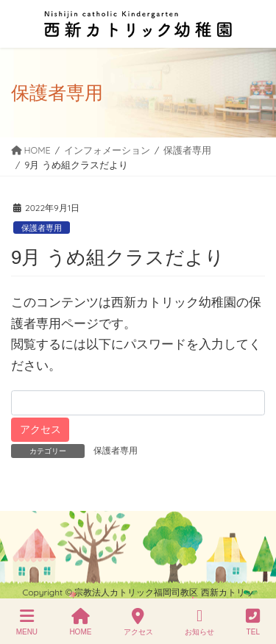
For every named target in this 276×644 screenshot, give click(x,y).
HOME (80, 622)
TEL (253, 622)
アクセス (138, 622)
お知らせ (199, 622)
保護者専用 (42, 228)
